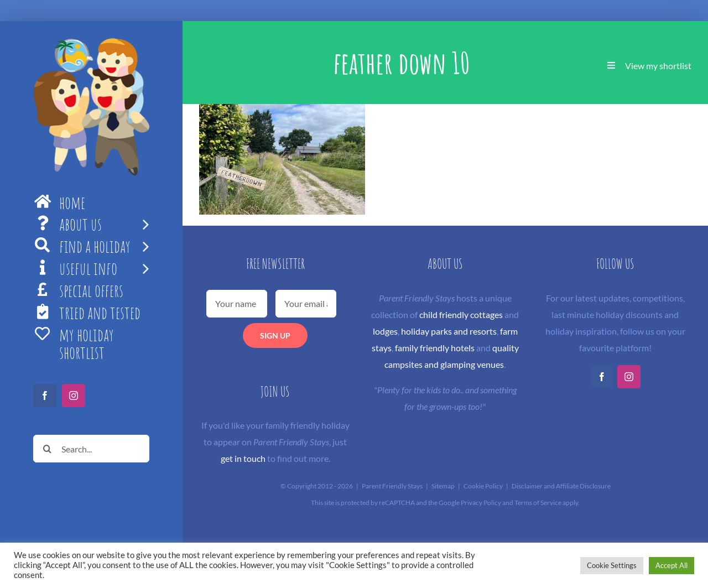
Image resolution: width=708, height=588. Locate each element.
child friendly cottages (461, 314)
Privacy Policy (481, 503)
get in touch (243, 458)
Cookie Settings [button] (612, 565)
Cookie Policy (483, 486)
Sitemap (443, 486)
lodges (385, 331)
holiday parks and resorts (449, 331)
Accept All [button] (671, 565)
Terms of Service (538, 503)
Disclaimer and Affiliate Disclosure (561, 486)
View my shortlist (658, 66)
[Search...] (91, 449)
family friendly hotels (435, 348)
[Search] (47, 449)
